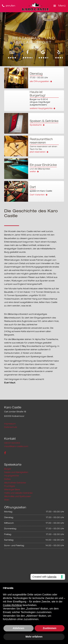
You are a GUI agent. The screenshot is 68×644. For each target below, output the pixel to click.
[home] (35, 7)
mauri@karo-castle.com (16, 446)
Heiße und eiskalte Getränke (18, 493)
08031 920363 (12, 443)
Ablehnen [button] (18, 628)
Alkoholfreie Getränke (15, 483)
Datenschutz (11, 427)
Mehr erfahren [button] (34, 637)
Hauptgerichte (12, 476)
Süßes (7, 479)
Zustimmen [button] (50, 628)
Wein (7, 500)
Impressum (10, 424)
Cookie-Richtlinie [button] (12, 605)
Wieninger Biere (12, 490)
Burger (8, 469)
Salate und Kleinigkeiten (16, 472)
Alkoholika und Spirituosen (17, 496)
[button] (59, 4)
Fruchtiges (10, 486)
